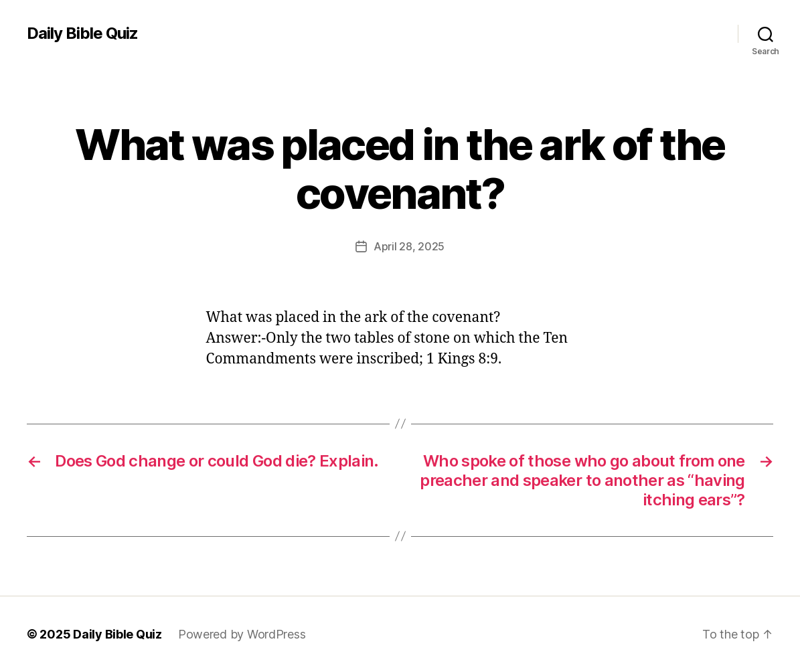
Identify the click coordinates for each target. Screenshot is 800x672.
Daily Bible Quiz (82, 33)
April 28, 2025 (409, 246)
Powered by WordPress (242, 634)
